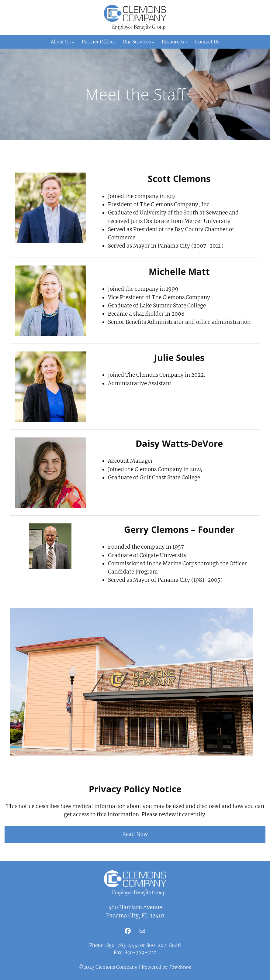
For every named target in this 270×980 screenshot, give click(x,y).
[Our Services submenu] (153, 42)
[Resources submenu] (187, 42)
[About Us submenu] (73, 42)
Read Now (135, 834)
